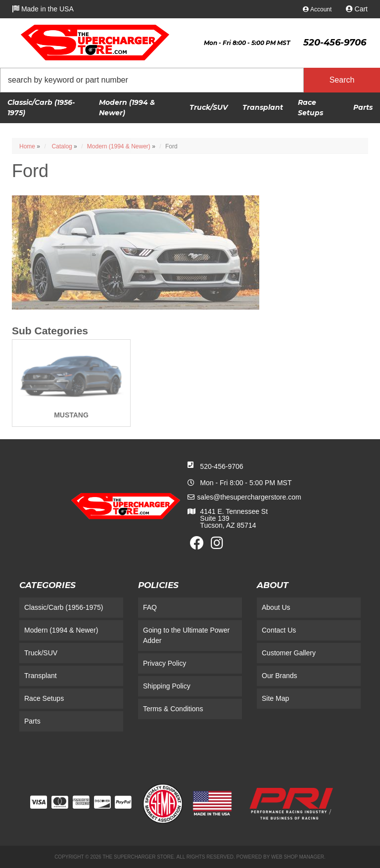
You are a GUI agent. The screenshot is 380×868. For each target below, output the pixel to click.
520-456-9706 (221, 466)
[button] (190, 80)
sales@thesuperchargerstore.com (249, 497)
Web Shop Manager (298, 857)
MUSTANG (71, 415)
